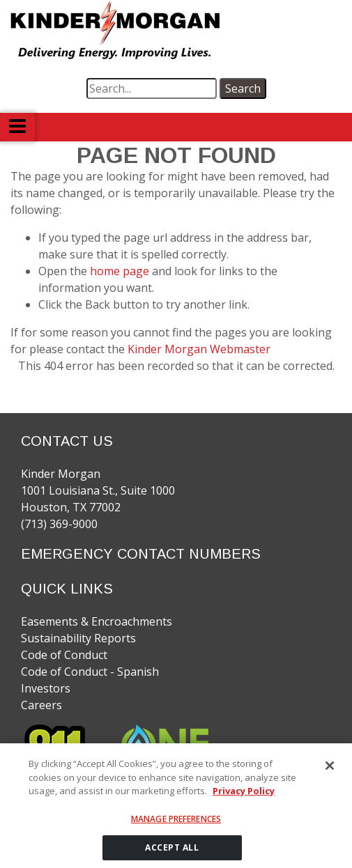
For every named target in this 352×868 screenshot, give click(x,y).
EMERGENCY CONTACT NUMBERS (141, 554)
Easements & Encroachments (97, 621)
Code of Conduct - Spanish (90, 672)
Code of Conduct (64, 655)
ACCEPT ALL (172, 852)
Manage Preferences (176, 823)
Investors (46, 688)
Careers (41, 705)
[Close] (330, 770)
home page (121, 271)
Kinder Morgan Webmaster (199, 349)
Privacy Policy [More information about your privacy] (244, 796)
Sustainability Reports (78, 638)
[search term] (152, 88)
